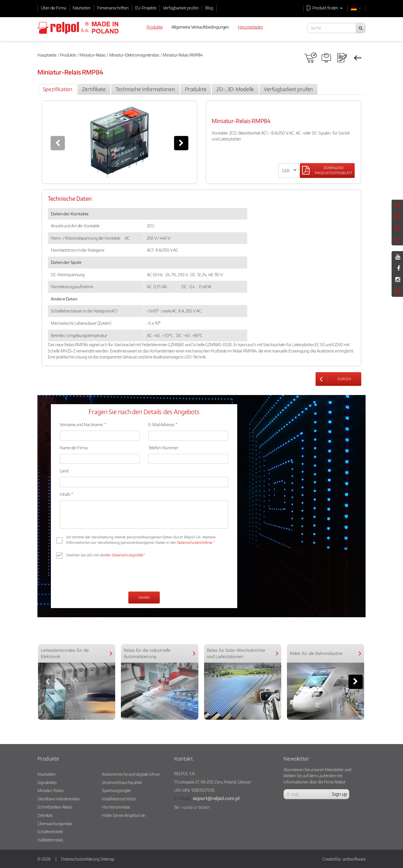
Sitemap (107, 859)
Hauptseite (47, 55)
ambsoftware (354, 859)
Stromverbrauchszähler (122, 782)
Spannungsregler (116, 790)
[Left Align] (327, 171)
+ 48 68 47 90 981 (195, 807)
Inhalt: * (66, 494)
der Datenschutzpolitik (124, 555)
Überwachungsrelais (55, 823)
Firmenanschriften (113, 8)
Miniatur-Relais (92, 55)
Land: (64, 471)
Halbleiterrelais (50, 840)
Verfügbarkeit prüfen (181, 8)
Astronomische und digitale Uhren (131, 774)
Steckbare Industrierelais (58, 799)
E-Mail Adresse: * (163, 424)
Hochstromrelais (116, 807)
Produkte (68, 55)
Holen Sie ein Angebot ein (124, 815)
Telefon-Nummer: (164, 448)
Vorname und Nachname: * (83, 424)
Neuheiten (82, 8)
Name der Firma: (74, 448)
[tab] (57, 89)
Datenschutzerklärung (80, 859)
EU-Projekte (146, 8)
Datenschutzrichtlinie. (195, 542)
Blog (209, 8)
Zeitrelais (45, 815)
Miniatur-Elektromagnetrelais (134, 55)
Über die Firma (53, 8)
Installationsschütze (119, 799)
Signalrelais (47, 782)
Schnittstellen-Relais (55, 807)
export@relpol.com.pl (216, 798)
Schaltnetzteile (50, 831)
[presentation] (103, 576)
